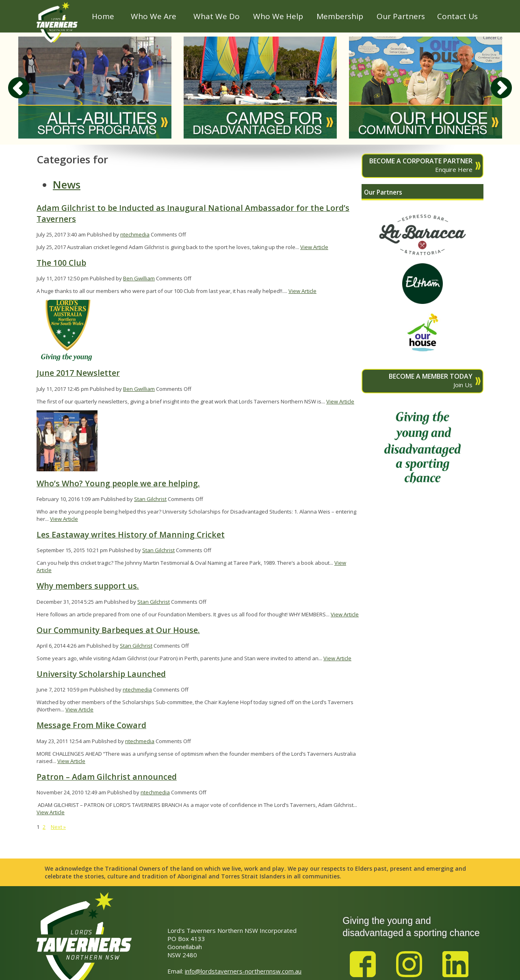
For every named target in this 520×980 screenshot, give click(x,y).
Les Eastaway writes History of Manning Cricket (131, 534)
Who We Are (154, 16)
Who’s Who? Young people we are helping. (118, 483)
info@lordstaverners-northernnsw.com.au (243, 971)
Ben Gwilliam (139, 278)
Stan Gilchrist (150, 499)
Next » (58, 827)
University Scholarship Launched (101, 674)
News (67, 184)
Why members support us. (88, 586)
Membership (340, 16)
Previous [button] (19, 88)
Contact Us (457, 16)
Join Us (418, 380)
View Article (314, 247)
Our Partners (401, 16)
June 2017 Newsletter (78, 373)
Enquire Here (418, 165)
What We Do (217, 16)
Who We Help (278, 16)
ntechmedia (135, 234)
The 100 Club (61, 263)
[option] (95, 88)
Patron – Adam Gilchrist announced (107, 777)
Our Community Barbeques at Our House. (118, 630)
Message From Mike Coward (91, 725)
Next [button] (501, 88)
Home (103, 16)
